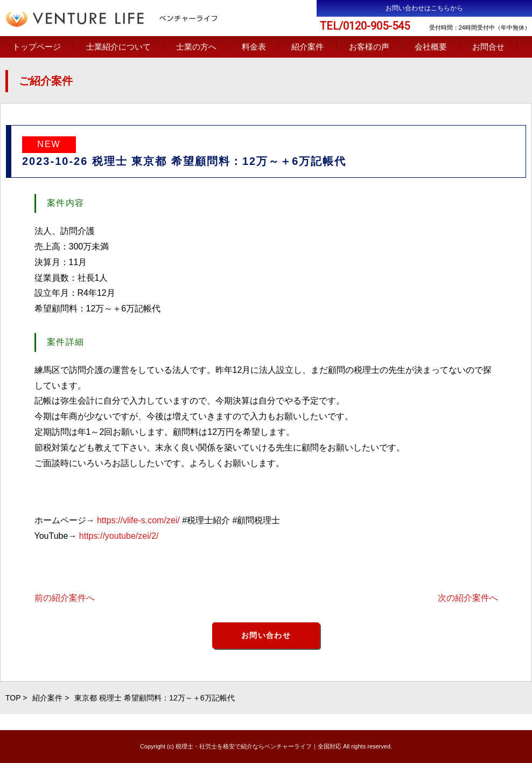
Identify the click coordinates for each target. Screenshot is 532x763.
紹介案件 (307, 47)
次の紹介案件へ (468, 598)
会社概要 (431, 47)
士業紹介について (118, 47)
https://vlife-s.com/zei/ (138, 520)
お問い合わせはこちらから (424, 8)
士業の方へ (196, 47)
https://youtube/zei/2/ (119, 536)
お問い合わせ (266, 635)
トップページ (37, 47)
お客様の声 (369, 47)
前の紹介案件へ (65, 598)
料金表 (254, 47)
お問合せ (488, 47)
